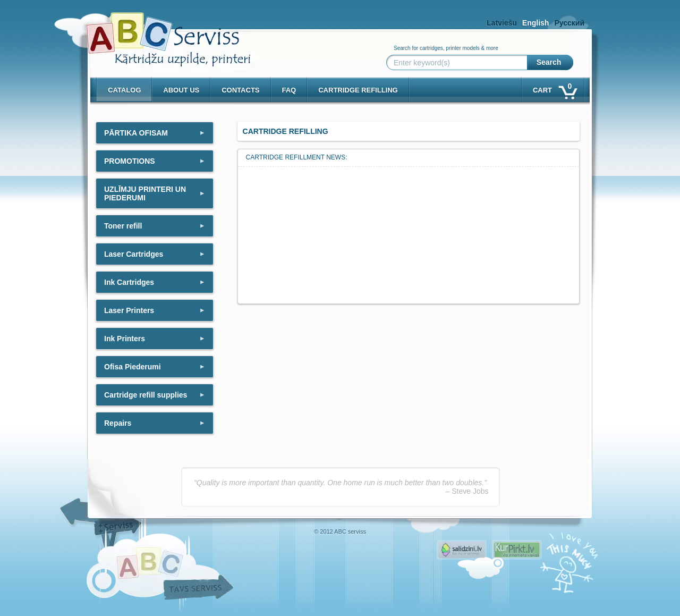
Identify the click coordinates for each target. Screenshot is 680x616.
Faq (289, 90)
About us (181, 90)
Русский (569, 23)
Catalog (124, 90)
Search (549, 62)
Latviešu (502, 23)
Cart (554, 88)
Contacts (240, 90)
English (536, 23)
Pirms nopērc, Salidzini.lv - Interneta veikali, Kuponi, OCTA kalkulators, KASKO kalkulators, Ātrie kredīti (462, 550)
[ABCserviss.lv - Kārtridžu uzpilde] (159, 32)
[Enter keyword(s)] (459, 63)
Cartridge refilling (358, 90)
